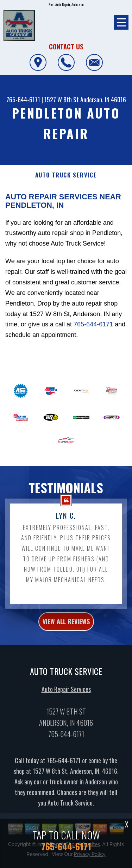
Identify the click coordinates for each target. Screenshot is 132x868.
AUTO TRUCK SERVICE (66, 175)
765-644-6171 (23, 100)
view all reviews (66, 625)
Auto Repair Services (66, 693)
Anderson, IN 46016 (103, 100)
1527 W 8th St (62, 100)
